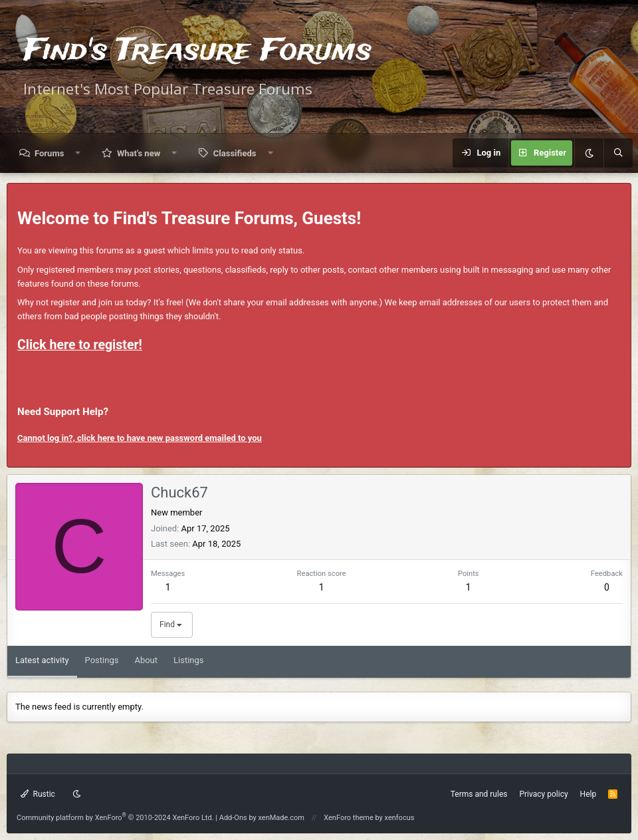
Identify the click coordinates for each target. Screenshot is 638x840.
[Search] (618, 153)
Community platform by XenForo (115, 818)
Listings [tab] (188, 660)
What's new (139, 153)
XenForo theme (349, 818)
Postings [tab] (102, 660)
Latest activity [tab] (42, 660)
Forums (49, 153)
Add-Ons (233, 818)
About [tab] (146, 660)
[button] (78, 153)
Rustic (38, 794)
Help (588, 794)
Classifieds (235, 153)
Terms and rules (479, 794)
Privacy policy (543, 794)
